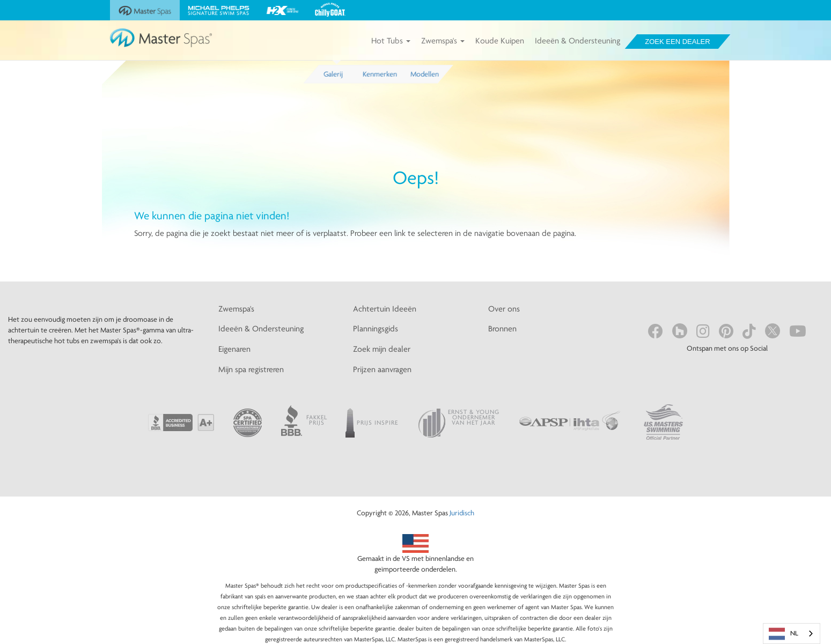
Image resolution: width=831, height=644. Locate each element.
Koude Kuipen (500, 40)
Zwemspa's (443, 40)
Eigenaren (234, 349)
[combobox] (792, 634)
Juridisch (462, 513)
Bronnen (502, 328)
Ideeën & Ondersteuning (578, 40)
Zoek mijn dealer (382, 349)
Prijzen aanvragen (382, 369)
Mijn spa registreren (251, 369)
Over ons (504, 309)
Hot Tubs (391, 40)
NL (784, 634)
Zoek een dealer (677, 42)
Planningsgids (376, 328)
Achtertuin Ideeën (385, 309)
